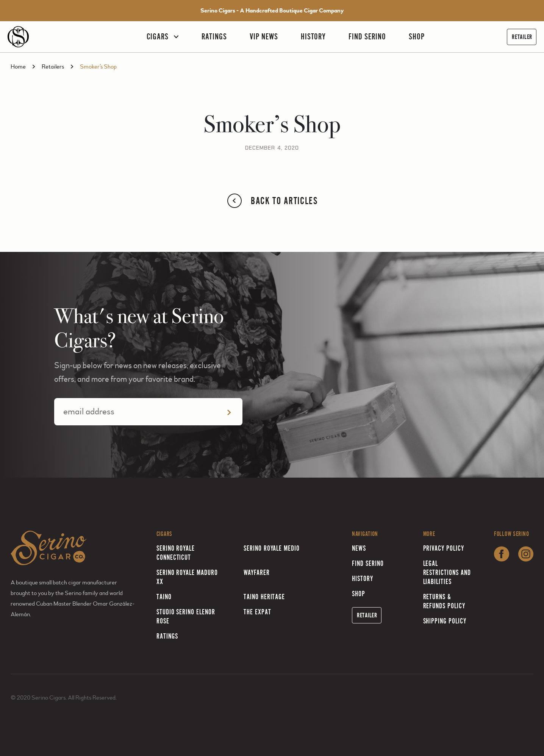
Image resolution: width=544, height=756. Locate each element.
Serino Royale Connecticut (176, 553)
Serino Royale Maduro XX (187, 577)
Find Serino (367, 37)
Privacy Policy (444, 548)
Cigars (158, 37)
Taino (164, 597)
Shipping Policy (445, 621)
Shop (417, 37)
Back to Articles (272, 201)
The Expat (257, 612)
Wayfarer (257, 572)
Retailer (522, 37)
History (313, 37)
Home (18, 67)
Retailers (53, 67)
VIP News (264, 37)
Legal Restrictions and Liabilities (447, 572)
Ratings (214, 37)
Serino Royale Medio (272, 548)
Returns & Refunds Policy (444, 601)
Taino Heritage (264, 597)
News (359, 548)
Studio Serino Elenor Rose (186, 616)
